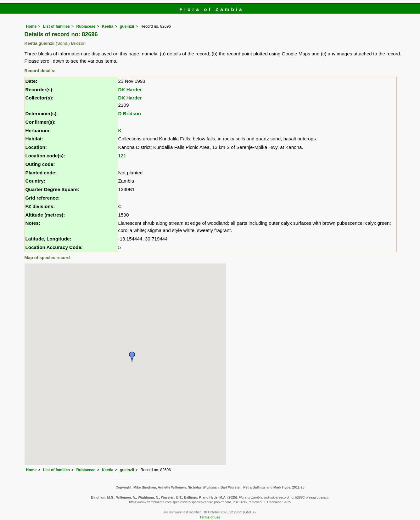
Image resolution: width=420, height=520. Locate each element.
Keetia (108, 26)
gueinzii (127, 26)
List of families (56, 26)
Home (31, 26)
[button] (132, 357)
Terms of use (210, 517)
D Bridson (130, 113)
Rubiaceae (86, 26)
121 (122, 156)
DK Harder (130, 90)
